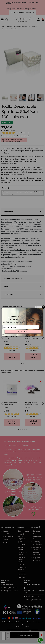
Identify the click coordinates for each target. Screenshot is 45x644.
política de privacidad (21, 335)
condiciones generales (12, 335)
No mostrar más (39, 307)
